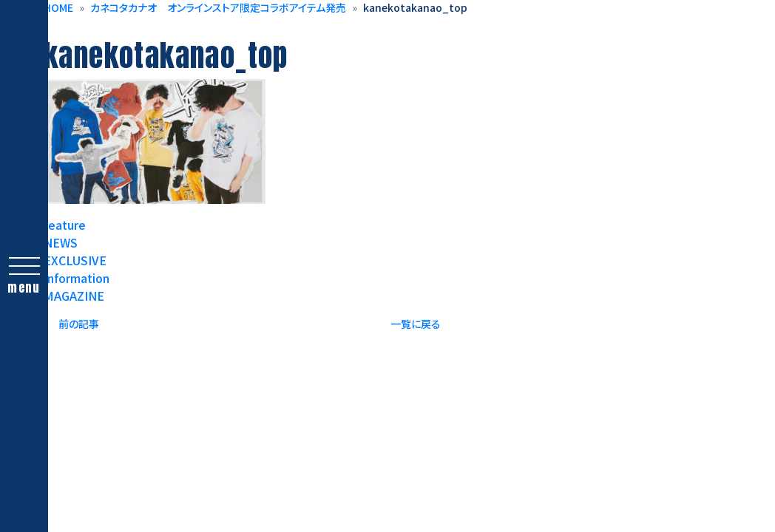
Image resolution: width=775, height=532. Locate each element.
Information (77, 278)
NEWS (61, 242)
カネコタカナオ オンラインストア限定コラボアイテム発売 (218, 7)
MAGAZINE (74, 296)
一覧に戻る (416, 324)
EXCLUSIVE (75, 260)
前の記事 (79, 324)
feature (65, 225)
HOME (58, 7)
